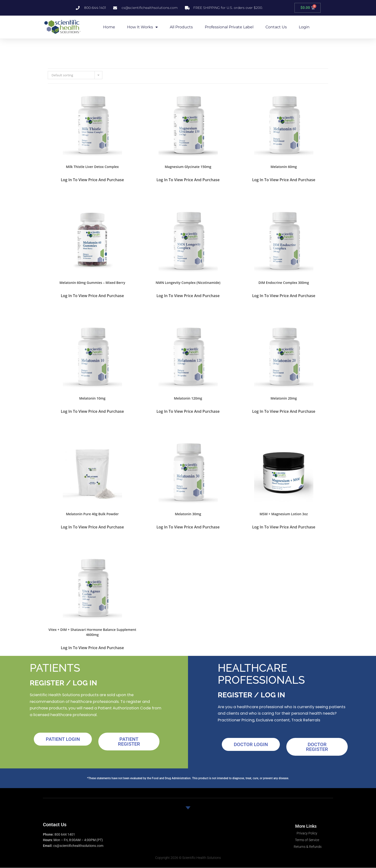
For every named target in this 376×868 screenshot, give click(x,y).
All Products (181, 27)
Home (109, 27)
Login (304, 27)
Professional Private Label (229, 27)
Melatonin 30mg (188, 514)
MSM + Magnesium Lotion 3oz (284, 514)
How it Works (142, 27)
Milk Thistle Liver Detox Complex (92, 167)
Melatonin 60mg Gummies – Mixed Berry (92, 283)
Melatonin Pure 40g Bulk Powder (92, 514)
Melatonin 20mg (284, 398)
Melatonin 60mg (284, 167)
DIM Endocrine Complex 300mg (284, 283)
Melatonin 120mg (188, 398)
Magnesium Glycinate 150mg (188, 167)
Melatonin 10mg (92, 398)
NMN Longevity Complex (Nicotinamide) (188, 283)
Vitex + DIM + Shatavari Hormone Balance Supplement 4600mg (92, 632)
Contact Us (276, 27)
